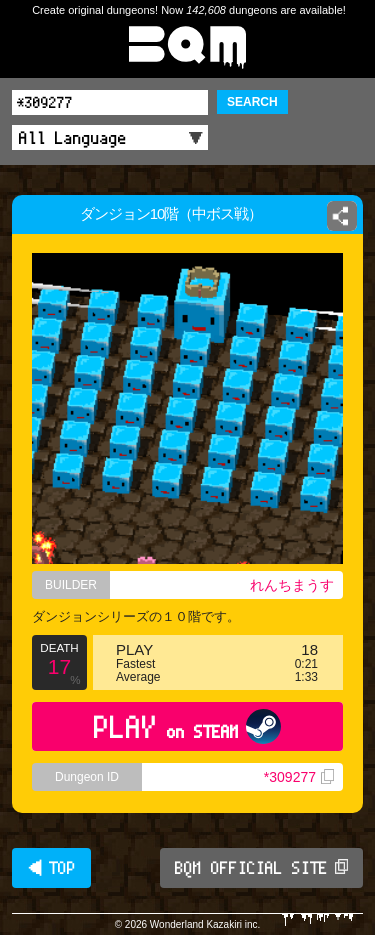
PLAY (187, 726)
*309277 (299, 777)
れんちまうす (292, 585)
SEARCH (252, 102)
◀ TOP (51, 868)
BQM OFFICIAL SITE (261, 868)
